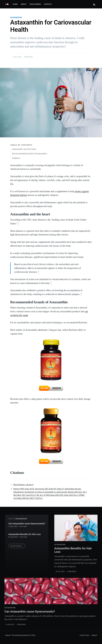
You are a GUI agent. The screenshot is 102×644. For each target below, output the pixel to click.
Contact (48, 4)
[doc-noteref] (18, 224)
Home (15, 4)
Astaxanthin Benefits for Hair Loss (25, 534)
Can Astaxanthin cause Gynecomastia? (27, 524)
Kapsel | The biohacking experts (17, 635)
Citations (16, 158)
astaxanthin (16, 17)
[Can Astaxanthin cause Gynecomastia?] (51, 591)
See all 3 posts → (17, 546)
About (24, 4)
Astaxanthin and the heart (24, 149)
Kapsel (94, 635)
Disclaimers (35, 4)
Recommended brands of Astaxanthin (30, 154)
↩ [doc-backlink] (33, 485)
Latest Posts (84, 635)
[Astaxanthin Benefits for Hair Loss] (76, 528)
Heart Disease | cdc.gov (23, 485)
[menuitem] (15, 4)
